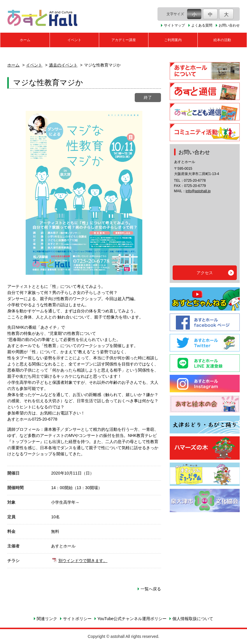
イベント (74, 40)
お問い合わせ (229, 25)
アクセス (205, 273)
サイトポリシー (77, 619)
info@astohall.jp (198, 191)
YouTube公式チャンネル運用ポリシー (132, 619)
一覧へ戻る (151, 589)
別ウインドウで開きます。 (83, 561)
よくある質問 (202, 25)
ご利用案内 (173, 40)
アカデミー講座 (124, 40)
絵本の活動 (222, 40)
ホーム (25, 40)
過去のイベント (63, 65)
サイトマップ (174, 25)
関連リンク (47, 619)
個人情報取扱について (193, 619)
